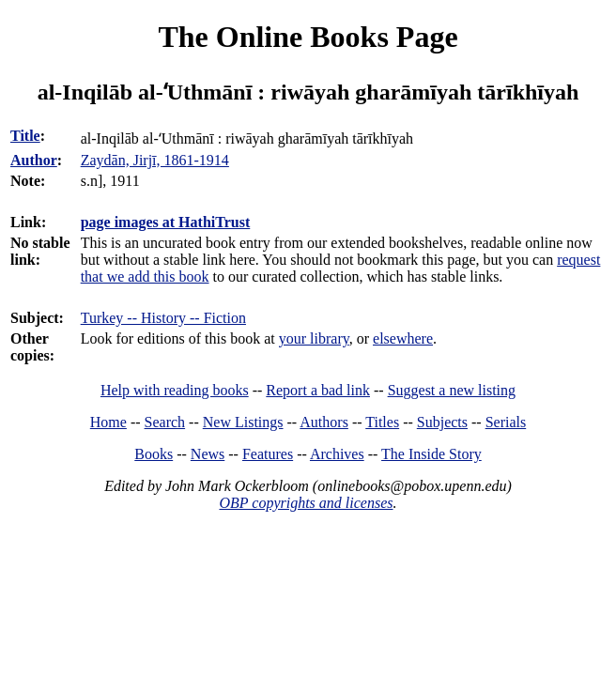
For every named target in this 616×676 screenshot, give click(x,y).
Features (268, 454)
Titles (382, 422)
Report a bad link (318, 390)
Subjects (442, 422)
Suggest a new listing (452, 390)
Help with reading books (175, 390)
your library (314, 338)
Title (25, 136)
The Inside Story (431, 454)
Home (108, 422)
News (208, 454)
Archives (337, 454)
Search (165, 422)
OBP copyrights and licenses (306, 503)
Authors (324, 422)
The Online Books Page (308, 37)
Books (154, 454)
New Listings (243, 422)
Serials (506, 422)
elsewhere (403, 338)
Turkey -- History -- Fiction (163, 318)
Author (34, 160)
